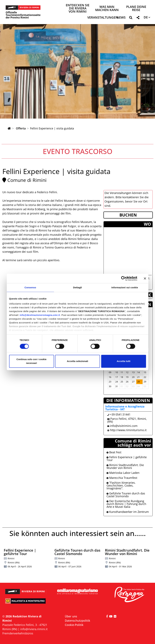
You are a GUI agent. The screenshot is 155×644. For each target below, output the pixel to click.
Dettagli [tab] (78, 287)
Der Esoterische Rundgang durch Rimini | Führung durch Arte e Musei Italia (126, 504)
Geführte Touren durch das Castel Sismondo (126, 495)
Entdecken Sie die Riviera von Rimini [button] (78, 9)
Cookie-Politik (74, 625)
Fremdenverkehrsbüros (18, 633)
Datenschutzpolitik (77, 621)
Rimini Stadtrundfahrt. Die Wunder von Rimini (125, 466)
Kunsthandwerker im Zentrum (128, 512)
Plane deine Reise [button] (136, 9)
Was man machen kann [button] (107, 9)
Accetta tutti (124, 361)
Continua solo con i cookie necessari (32, 361)
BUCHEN (128, 215)
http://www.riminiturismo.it (128, 430)
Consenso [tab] (30, 287)
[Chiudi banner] (145, 278)
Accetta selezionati (77, 361)
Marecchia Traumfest (122, 478)
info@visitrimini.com (124, 426)
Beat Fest (114, 452)
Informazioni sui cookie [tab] (125, 287)
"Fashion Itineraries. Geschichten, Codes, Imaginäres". (121, 485)
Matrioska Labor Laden (123, 473)
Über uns (71, 616)
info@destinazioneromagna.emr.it (40, 315)
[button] (131, 18)
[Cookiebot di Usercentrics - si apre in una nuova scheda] (123, 278)
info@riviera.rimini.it (34, 629)
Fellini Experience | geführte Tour (127, 459)
